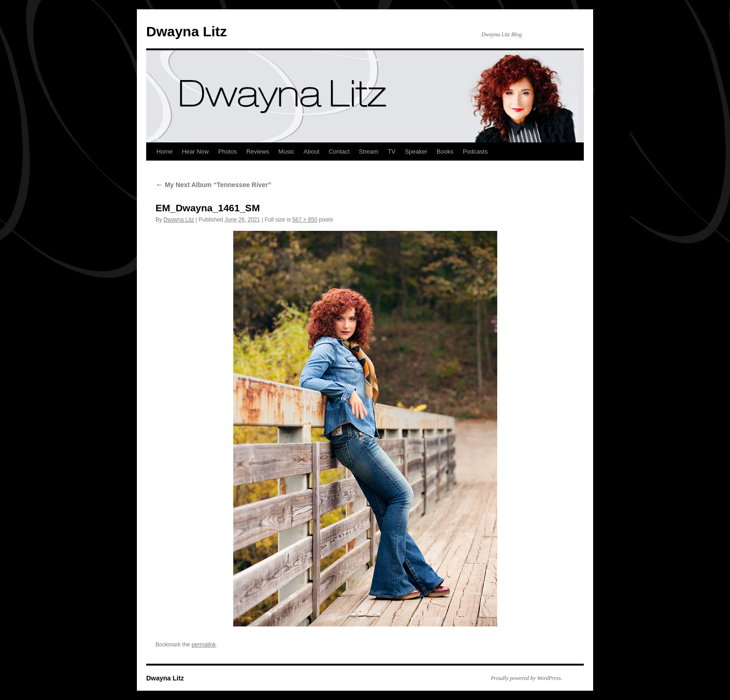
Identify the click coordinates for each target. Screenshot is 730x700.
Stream (369, 151)
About (311, 151)
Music (286, 151)
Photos (227, 151)
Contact (339, 151)
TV (392, 151)
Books (445, 151)
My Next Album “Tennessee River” (213, 185)
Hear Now (196, 151)
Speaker (416, 151)
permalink (203, 645)
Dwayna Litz (186, 31)
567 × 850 (305, 220)
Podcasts (475, 151)
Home (165, 151)
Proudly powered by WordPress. (527, 678)
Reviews (258, 151)
